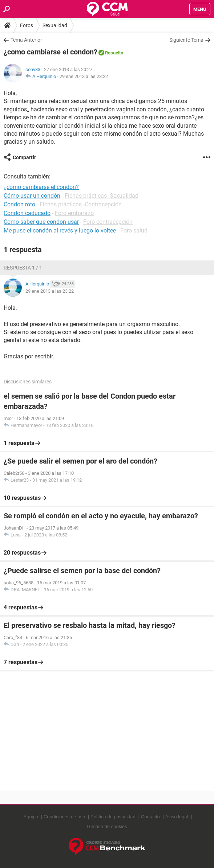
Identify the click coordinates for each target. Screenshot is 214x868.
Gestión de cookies (107, 826)
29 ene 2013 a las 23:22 (84, 76)
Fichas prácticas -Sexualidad (102, 196)
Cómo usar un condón (32, 196)
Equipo (31, 817)
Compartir (24, 157)
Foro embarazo (74, 213)
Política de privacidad (113, 817)
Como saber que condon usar (41, 222)
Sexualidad (55, 25)
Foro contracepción (108, 222)
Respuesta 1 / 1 (23, 268)
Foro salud (134, 231)
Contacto (150, 817)
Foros (27, 25)
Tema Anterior (26, 40)
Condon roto (19, 204)
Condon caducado (27, 213)
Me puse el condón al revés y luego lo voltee (60, 231)
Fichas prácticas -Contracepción (81, 204)
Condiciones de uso (64, 817)
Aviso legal (177, 817)
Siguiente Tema (186, 40)
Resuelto (114, 53)
